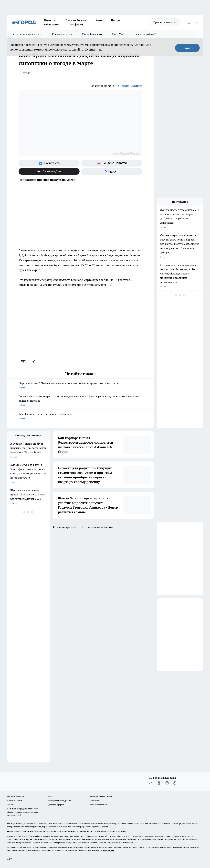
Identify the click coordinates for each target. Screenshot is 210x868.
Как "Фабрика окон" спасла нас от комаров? (80, 416)
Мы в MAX (118, 34)
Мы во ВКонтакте (92, 34)
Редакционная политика (101, 796)
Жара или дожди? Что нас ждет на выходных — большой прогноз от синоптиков (80, 385)
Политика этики (14, 800)
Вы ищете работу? (145, 34)
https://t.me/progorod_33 (85, 839)
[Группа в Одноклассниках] (159, 783)
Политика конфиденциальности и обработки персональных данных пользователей (23, 812)
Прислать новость (164, 22)
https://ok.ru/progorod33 (61, 839)
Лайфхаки (76, 24)
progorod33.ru (105, 831)
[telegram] (35, 362)
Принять (187, 48)
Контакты (94, 800)
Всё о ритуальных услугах (27, 34)
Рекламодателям (62, 34)
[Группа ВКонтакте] (49, 163)
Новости (50, 20)
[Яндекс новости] (112, 163)
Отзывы (11, 805)
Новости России (75, 20)
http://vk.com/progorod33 (36, 839)
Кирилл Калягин (130, 86)
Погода (116, 20)
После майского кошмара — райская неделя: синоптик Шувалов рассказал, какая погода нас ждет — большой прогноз (80, 401)
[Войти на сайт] (196, 22)
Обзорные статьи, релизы (60, 800)
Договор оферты (56, 805)
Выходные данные (16, 796)
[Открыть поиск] (188, 22)
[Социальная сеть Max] (112, 171)
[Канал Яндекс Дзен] (49, 171)
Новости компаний (99, 805)
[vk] (24, 362)
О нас (51, 796)
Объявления (52, 24)
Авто (99, 20)
